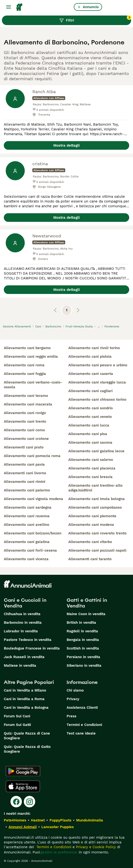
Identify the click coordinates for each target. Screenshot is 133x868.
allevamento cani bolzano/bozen (33, 533)
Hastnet (38, 820)
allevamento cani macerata (28, 404)
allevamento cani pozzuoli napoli (97, 550)
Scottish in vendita (83, 648)
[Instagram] (30, 802)
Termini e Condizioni (84, 725)
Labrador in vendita (21, 631)
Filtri (95, 19)
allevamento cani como (24, 430)
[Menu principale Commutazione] (9, 7)
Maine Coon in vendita (86, 614)
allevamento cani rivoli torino (94, 348)
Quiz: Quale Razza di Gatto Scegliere (27, 749)
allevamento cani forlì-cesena (30, 550)
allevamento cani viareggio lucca (97, 382)
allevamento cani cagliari (90, 391)
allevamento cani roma (24, 365)
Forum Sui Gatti (17, 725)
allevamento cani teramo (26, 396)
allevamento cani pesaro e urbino (98, 365)
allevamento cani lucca (89, 425)
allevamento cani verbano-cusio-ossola (33, 385)
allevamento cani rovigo (25, 413)
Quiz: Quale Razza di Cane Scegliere (27, 736)
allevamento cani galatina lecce (96, 451)
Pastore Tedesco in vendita (28, 640)
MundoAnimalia (90, 820)
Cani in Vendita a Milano (25, 690)
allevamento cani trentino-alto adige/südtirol (95, 488)
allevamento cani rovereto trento (97, 533)
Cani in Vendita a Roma (24, 699)
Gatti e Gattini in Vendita (87, 603)
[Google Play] (23, 771)
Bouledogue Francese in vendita (32, 648)
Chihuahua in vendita (22, 614)
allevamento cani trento (25, 421)
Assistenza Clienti (82, 708)
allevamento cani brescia (90, 477)
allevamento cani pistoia (90, 357)
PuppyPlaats (60, 820)
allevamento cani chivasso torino (97, 399)
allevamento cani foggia (25, 374)
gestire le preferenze (59, 852)
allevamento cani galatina (27, 542)
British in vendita (81, 623)
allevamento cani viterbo (90, 542)
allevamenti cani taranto (90, 559)
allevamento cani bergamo (27, 348)
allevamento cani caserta (91, 374)
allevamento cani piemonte (92, 516)
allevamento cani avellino (27, 525)
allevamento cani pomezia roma (32, 456)
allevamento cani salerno (91, 460)
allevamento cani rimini (25, 482)
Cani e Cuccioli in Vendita (25, 603)
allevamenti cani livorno (25, 473)
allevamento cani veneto (90, 417)
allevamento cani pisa (88, 434)
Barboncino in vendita (23, 623)
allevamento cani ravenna (27, 516)
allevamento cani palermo (27, 490)
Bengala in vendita (83, 640)
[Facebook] (16, 802)
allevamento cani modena (91, 525)
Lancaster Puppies (58, 827)
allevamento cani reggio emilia (31, 357)
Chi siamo (75, 690)
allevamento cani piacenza (92, 468)
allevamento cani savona (90, 442)
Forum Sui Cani (17, 716)
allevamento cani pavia (24, 464)
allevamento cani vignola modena (33, 499)
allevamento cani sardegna (28, 507)
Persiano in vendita (83, 657)
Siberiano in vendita (84, 666)
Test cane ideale (81, 733)
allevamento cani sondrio (91, 408)
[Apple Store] (23, 786)
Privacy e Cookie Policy (95, 847)
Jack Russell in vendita (24, 657)
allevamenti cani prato (24, 447)
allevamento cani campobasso (95, 507)
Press (71, 716)
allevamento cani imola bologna (96, 499)
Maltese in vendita (20, 666)
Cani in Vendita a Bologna (26, 708)
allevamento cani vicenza (26, 559)
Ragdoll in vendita (82, 631)
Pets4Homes (15, 820)
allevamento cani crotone (26, 439)
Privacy (73, 699)
